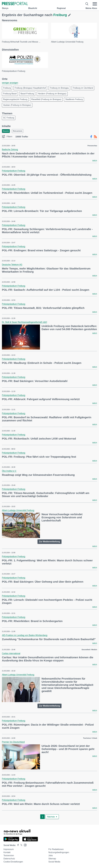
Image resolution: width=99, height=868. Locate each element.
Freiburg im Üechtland (83, 88)
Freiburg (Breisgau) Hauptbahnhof (30, 88)
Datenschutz (9, 859)
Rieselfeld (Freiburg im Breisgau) (46, 99)
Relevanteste (18, 131)
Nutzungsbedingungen (59, 852)
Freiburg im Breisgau (59, 88)
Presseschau (92, 146)
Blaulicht (33, 8)
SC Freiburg (9, 118)
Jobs (51, 855)
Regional (61, 8)
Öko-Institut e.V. (9, 471)
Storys (5, 8)
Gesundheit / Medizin (89, 650)
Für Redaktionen (56, 849)
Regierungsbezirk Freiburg (15, 99)
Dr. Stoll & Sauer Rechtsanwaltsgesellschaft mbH (24, 322)
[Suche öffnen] (87, 4)
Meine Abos (91, 8)
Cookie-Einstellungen (13, 862)
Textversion (9, 855)
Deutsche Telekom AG (12, 265)
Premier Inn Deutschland (13, 742)
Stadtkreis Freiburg (74, 99)
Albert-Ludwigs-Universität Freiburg (67, 42)
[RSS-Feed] (95, 137)
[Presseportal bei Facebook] (17, 845)
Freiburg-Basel (10, 94)
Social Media (54, 862)
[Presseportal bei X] (21, 845)
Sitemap (52, 859)
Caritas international (11, 653)
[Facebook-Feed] (91, 137)
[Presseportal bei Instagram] (24, 845)
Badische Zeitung (10, 150)
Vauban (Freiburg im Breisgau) (17, 105)
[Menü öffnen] (95, 4)
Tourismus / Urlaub (90, 738)
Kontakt (7, 852)
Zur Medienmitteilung (49, 542)
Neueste (6, 131)
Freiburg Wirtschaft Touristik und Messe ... (21, 42)
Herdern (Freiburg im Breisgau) (52, 94)
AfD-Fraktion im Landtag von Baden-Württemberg (25, 635)
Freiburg (7, 88)
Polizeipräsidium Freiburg (14, 71)
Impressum (9, 849)
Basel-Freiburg (27, 94)
